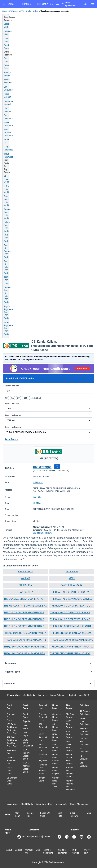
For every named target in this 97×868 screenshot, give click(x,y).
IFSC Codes (14, 11)
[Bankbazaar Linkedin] (67, 837)
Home (5, 11)
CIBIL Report (26, 734)
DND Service (76, 851)
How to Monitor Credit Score (27, 767)
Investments (61, 804)
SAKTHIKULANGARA (72, 585)
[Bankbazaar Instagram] (82, 837)
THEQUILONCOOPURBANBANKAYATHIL (25, 640)
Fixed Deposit (8, 95)
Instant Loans (42, 779)
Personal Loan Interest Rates (43, 769)
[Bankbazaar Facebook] (74, 837)
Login (84, 4)
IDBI (22, 11)
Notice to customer (63, 851)
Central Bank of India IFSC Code (7, 295)
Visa (89, 813)
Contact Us (29, 851)
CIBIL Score (26, 727)
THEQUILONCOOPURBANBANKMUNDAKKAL (25, 653)
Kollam (36, 11)
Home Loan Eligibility (56, 771)
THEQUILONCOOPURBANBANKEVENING (72, 640)
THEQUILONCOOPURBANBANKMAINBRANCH (25, 647)
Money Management (80, 804)
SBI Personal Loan (43, 727)
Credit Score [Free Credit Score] (7, 47)
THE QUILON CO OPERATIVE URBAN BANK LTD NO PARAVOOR (25, 626)
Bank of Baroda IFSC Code (7, 251)
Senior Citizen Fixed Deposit (70, 759)
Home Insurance (8, 148)
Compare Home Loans (57, 717)
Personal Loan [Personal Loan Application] (8, 32)
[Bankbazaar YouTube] (89, 837)
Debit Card (6, 67)
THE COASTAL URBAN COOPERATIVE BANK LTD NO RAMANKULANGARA (72, 599)
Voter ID (6, 141)
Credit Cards (29, 695)
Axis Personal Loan (43, 747)
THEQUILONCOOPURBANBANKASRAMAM (72, 633)
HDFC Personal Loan (43, 737)
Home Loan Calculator (85, 721)
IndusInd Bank (36, 398)
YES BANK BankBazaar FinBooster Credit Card (12, 729)
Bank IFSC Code (45, 814)
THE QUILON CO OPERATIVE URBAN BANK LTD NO (72, 613)
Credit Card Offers (44, 804)
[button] (57, 467)
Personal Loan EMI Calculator (85, 731)
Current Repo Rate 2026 (56, 782)
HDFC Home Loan (55, 737)
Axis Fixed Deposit (70, 734)
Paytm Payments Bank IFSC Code (9, 312)
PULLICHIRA (25, 585)
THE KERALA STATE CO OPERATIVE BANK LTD (25, 606)
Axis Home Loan (55, 747)
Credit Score (26, 716)
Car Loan (6, 60)
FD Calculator (85, 750)
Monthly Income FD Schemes (70, 785)
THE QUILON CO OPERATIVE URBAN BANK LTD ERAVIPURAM (25, 613)
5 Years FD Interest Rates (69, 772)
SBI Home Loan (55, 727)
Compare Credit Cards (11, 717)
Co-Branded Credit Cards (12, 781)
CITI (18, 398)
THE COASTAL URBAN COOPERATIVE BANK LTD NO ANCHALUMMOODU (25, 599)
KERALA (37, 503)
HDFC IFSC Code (7, 189)
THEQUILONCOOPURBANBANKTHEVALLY (72, 653)
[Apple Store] (10, 840)
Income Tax (30, 814)
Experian (27, 721)
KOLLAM (37, 497)
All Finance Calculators (85, 713)
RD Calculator (85, 757)
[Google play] (6, 840)
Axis (13, 398)
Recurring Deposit (8, 103)
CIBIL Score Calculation (28, 743)
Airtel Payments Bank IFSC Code (9, 328)
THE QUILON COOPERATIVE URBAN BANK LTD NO (72, 626)
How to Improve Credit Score (27, 754)
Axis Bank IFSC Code (6, 200)
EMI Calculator (9, 88)
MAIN (72, 578)
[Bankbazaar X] (60, 837)
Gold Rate (60, 814)
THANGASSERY (25, 592)
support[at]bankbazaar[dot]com (34, 837)
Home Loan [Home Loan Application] (7, 40)
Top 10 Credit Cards (10, 771)
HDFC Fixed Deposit (70, 724)
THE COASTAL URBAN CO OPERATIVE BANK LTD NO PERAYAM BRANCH (72, 592)
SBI (7, 398)
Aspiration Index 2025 (79, 695)
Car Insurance (8, 117)
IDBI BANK (38, 482)
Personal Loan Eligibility (43, 758)
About (9, 850)
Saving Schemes (8, 81)
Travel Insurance (8, 155)
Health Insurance (8, 124)
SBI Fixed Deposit (70, 716)
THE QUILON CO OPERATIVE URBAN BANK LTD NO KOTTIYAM (25, 619)
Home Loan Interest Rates (56, 759)
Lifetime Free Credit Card (12, 761)
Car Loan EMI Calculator (85, 742)
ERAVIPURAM (25, 572)
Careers (18, 850)
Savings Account (8, 74)
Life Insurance (8, 110)
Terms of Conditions (48, 851)
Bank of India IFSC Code (6, 267)
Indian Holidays (74, 814)
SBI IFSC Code (6, 179)
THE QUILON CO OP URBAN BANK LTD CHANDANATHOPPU (72, 606)
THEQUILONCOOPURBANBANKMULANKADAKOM (72, 647)
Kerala (28, 11)
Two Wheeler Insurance (8, 133)
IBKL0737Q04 (42, 467)
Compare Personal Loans (43, 717)
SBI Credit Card (11, 752)
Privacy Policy (86, 851)
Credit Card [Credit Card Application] (7, 25)
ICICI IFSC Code (6, 238)
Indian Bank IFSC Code (7, 227)
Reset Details (11, 439)
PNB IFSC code (6, 280)
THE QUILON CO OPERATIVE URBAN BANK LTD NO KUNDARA (72, 619)
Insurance (43, 695)
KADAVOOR (72, 572)
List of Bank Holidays (43, 533)
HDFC (25, 398)
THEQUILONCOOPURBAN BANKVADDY (25, 633)
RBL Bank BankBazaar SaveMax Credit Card (12, 742)
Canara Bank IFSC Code (7, 214)
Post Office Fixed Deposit (70, 746)
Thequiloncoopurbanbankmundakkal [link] (55, 11)
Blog (38, 850)
